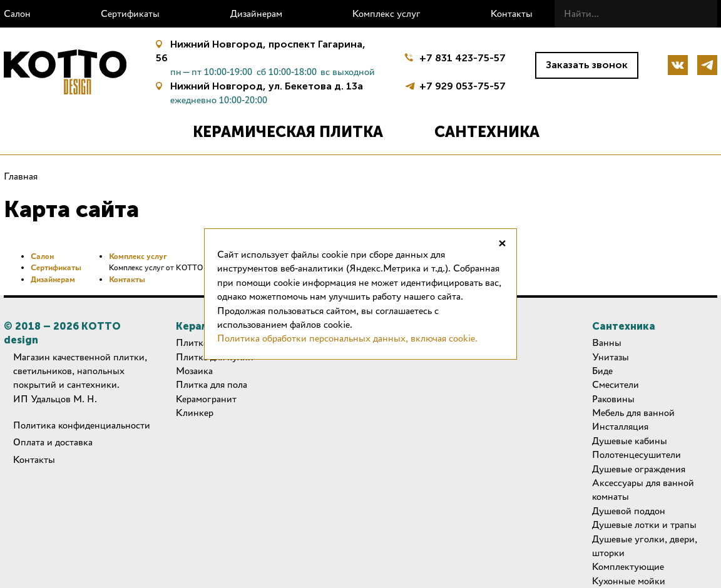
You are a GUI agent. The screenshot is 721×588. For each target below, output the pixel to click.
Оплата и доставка (53, 442)
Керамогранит (206, 399)
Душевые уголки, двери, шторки (645, 546)
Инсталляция (620, 426)
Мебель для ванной (633, 413)
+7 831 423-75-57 (463, 58)
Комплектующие (628, 566)
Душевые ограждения (639, 469)
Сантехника (487, 132)
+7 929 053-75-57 (463, 85)
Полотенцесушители (637, 454)
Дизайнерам (256, 13)
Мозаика (194, 371)
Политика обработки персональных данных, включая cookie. (347, 338)
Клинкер (195, 413)
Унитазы (611, 357)
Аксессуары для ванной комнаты (643, 489)
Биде (602, 371)
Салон (17, 13)
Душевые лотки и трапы (644, 525)
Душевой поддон (629, 511)
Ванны (607, 342)
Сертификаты (130, 13)
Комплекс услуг (386, 13)
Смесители (616, 384)
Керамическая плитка (288, 132)
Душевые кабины (630, 441)
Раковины (613, 399)
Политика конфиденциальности (82, 425)
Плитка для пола (212, 384)
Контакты (512, 13)
